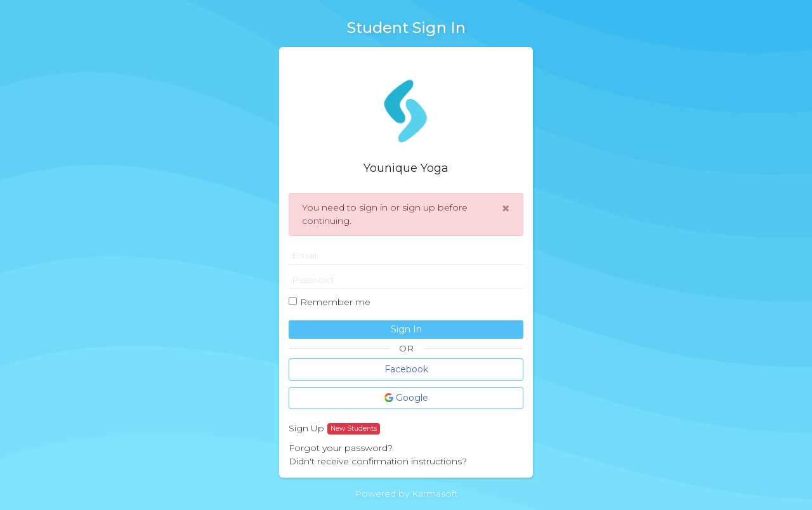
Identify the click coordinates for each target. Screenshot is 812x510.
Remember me (335, 302)
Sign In (406, 329)
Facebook (406, 369)
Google (406, 398)
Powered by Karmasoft (406, 494)
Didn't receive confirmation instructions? (378, 461)
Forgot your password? (341, 448)
